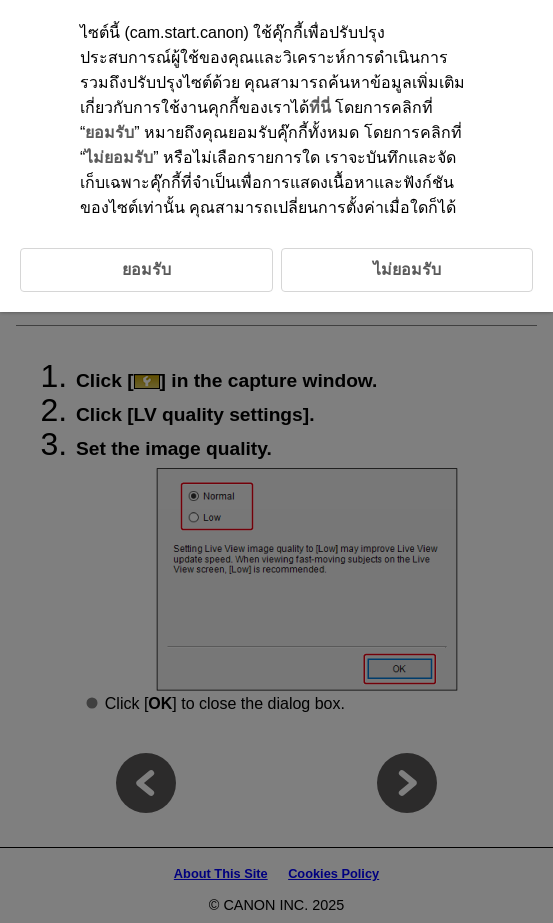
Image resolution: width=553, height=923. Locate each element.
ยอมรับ (109, 132)
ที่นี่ (320, 107)
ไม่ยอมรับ (119, 157)
